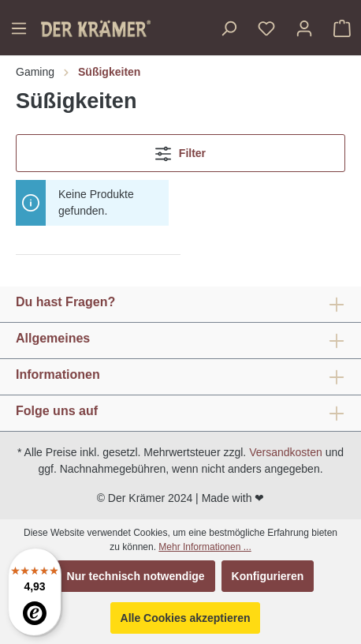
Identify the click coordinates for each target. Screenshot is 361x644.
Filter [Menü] (180, 150)
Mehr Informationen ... (205, 547)
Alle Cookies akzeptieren (186, 618)
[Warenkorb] (342, 28)
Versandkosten (286, 452)
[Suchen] (229, 28)
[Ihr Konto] (304, 28)
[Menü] (19, 28)
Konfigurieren (268, 576)
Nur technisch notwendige (136, 576)
